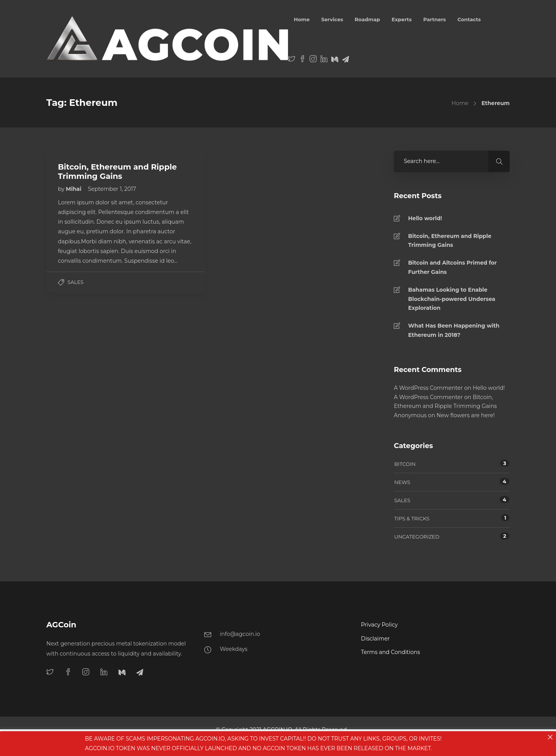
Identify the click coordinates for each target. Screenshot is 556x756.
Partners (435, 19)
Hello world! (425, 218)
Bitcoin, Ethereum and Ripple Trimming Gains (450, 241)
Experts (402, 19)
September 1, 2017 (112, 189)
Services (332, 19)
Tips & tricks (412, 518)
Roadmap (368, 19)
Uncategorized (417, 537)
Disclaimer (375, 639)
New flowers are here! (466, 415)
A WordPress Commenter (428, 388)
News (402, 482)
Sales (76, 282)
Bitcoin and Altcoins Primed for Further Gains (452, 267)
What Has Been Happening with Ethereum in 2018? (454, 330)
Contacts (469, 19)
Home (302, 19)
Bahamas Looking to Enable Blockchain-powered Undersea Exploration (452, 299)
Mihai (75, 189)
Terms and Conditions (391, 652)
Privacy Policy (379, 625)
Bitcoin (405, 464)
